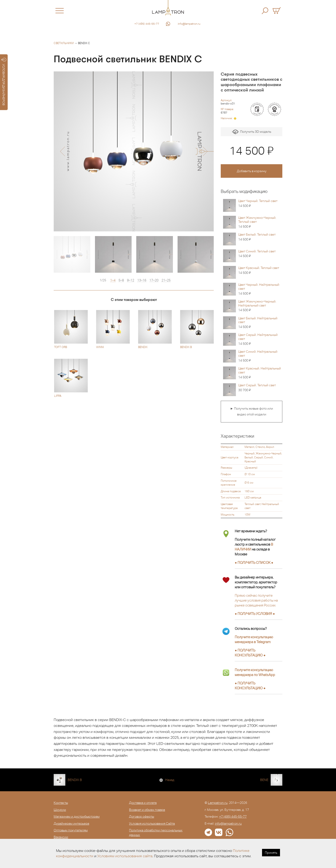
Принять (271, 853)
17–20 (154, 280)
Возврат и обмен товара (147, 810)
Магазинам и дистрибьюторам (77, 816)
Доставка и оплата (143, 803)
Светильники (64, 43)
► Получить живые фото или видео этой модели (252, 411)
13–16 (142, 280)
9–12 (131, 280)
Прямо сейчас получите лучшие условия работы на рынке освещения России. (256, 600)
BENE (264, 780)
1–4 (113, 280)
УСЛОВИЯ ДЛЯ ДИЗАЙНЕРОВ (4, 82)
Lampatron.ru (218, 803)
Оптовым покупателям (71, 830)
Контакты (61, 803)
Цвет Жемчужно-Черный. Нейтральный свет (260, 306)
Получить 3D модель (252, 132)
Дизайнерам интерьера (71, 823)
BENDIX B (75, 780)
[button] (62, 151)
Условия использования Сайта (152, 823)
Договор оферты (142, 816)
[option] (134, 151)
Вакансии (61, 837)
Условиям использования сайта (125, 856)
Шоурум (60, 810)
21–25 (166, 280)
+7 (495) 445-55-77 (147, 24)
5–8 (121, 280)
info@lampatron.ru (189, 24)
